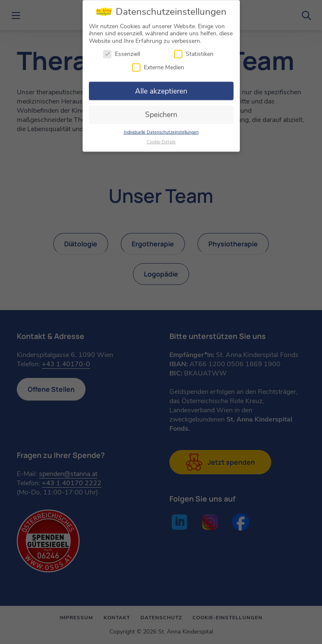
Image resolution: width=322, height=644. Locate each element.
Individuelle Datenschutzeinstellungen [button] (161, 130)
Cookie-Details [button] (161, 139)
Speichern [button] (161, 112)
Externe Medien (158, 65)
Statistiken (194, 51)
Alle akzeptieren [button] (161, 88)
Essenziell (122, 51)
